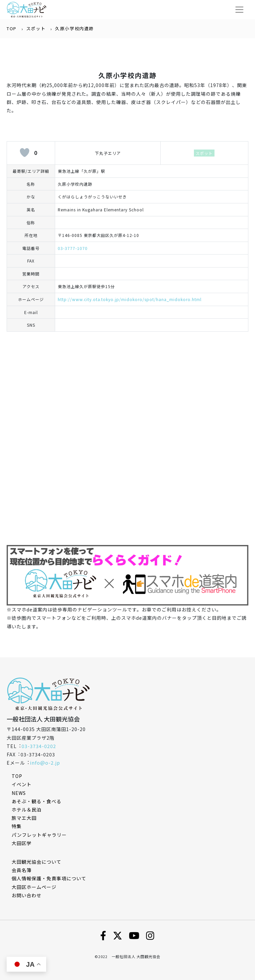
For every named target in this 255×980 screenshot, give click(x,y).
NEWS (19, 793)
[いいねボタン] (25, 153)
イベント (22, 784)
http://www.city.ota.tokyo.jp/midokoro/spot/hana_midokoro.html (130, 299)
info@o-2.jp (45, 763)
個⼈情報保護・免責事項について (49, 878)
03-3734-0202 (39, 746)
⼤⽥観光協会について (37, 862)
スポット (36, 28)
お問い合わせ (27, 895)
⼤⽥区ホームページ (34, 887)
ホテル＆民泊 (27, 810)
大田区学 (22, 843)
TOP (12, 28)
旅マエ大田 (24, 818)
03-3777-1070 (73, 248)
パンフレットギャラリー (39, 835)
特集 (17, 826)
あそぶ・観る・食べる (37, 801)
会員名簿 (22, 870)
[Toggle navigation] (239, 10)
